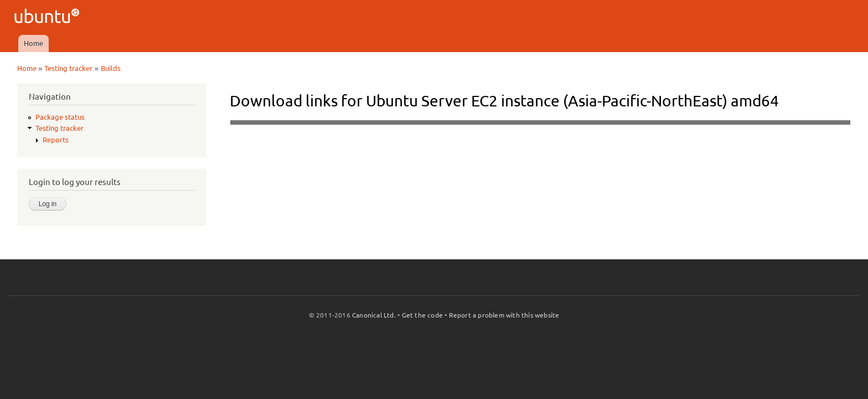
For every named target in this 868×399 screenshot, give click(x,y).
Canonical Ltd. (374, 315)
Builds (111, 68)
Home (33, 43)
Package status (60, 117)
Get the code (422, 315)
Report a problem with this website (504, 315)
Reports (56, 140)
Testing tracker (68, 68)
